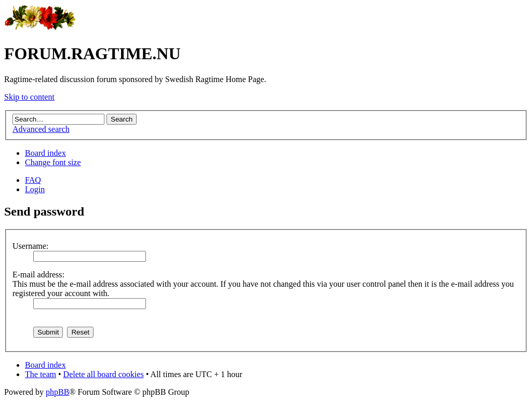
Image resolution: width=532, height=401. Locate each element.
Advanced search (41, 129)
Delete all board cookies (104, 374)
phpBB (57, 392)
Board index (45, 153)
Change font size (53, 162)
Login (35, 189)
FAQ (33, 180)
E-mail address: (38, 275)
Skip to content (29, 97)
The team (41, 374)
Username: (30, 246)
